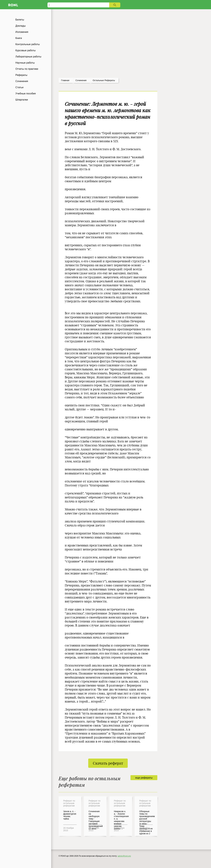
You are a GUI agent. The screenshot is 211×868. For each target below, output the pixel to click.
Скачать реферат (108, 763)
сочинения (81, 80)
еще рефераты (144, 778)
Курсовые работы (26, 50)
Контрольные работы (28, 44)
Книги (19, 38)
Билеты (20, 20)
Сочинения (22, 81)
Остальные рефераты (104, 80)
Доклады (21, 26)
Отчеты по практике (27, 69)
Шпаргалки (22, 100)
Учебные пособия (26, 94)
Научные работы (25, 63)
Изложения (22, 32)
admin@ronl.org (124, 856)
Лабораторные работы (28, 57)
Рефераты (21, 75)
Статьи (19, 87)
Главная (65, 80)
